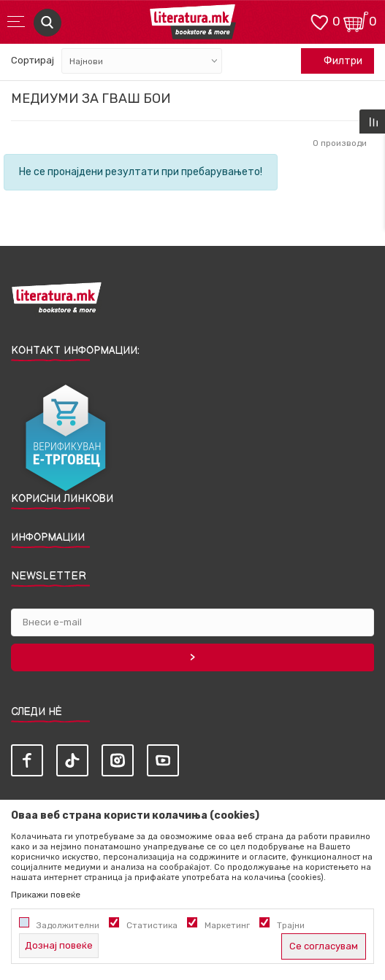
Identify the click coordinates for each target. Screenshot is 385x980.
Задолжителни (68, 925)
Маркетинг (227, 925)
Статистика (152, 925)
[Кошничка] (356, 21)
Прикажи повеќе (46, 895)
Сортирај (33, 60)
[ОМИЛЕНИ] (319, 21)
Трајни (291, 925)
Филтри (335, 61)
